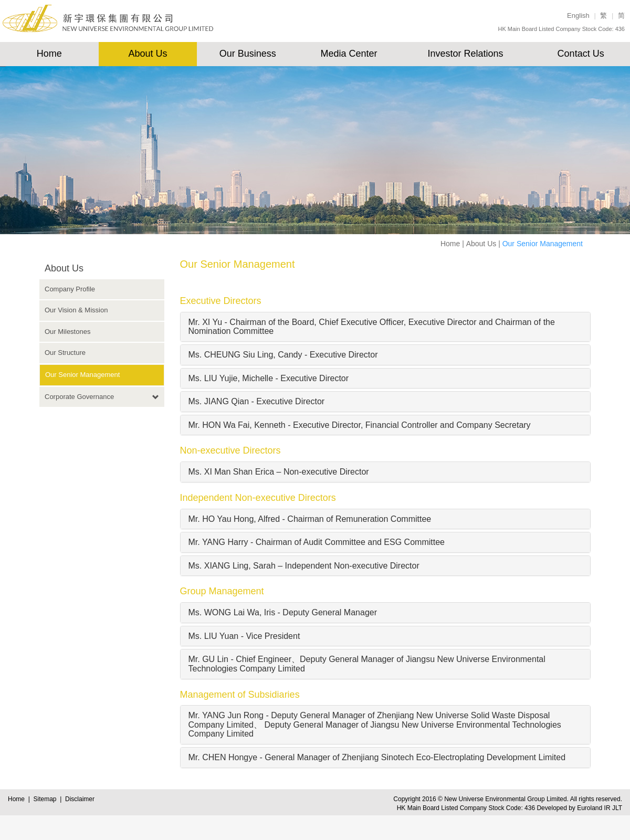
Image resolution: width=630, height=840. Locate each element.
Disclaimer (80, 799)
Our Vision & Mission (76, 310)
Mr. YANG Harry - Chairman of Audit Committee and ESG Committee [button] (317, 542)
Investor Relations (465, 54)
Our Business (248, 54)
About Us (148, 54)
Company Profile (70, 289)
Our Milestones (67, 332)
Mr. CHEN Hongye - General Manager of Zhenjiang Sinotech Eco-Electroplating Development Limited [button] (377, 757)
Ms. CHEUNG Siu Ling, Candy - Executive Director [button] (283, 355)
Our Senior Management (82, 375)
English (578, 15)
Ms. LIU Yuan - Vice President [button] (244, 636)
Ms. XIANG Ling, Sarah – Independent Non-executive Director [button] (304, 566)
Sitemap (46, 799)
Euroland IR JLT (600, 808)
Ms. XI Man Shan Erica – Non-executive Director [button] (279, 472)
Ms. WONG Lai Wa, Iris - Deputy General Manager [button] (283, 612)
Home (49, 54)
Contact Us (581, 54)
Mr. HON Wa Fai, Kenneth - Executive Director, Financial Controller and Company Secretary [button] (360, 425)
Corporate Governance (79, 397)
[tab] (386, 327)
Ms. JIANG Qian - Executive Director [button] (257, 401)
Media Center (349, 54)
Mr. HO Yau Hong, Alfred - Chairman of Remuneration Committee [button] (310, 519)
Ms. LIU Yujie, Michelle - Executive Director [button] (269, 378)
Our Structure (65, 353)
